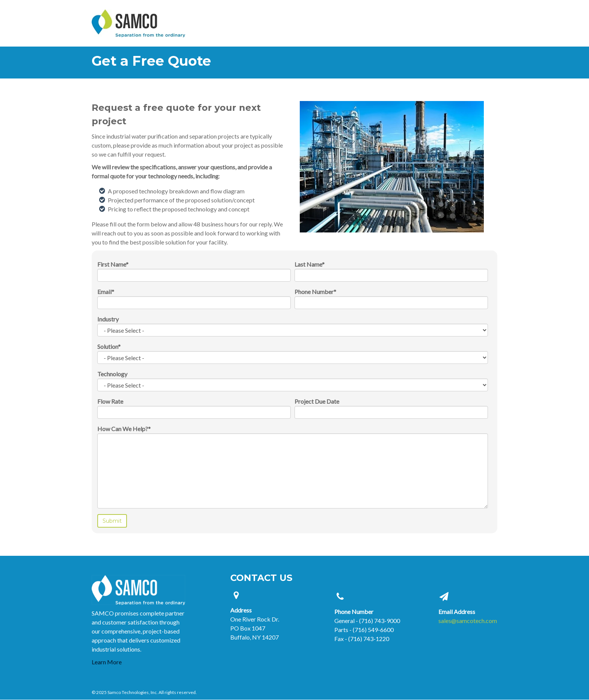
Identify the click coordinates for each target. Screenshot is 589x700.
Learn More (107, 662)
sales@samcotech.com (468, 621)
